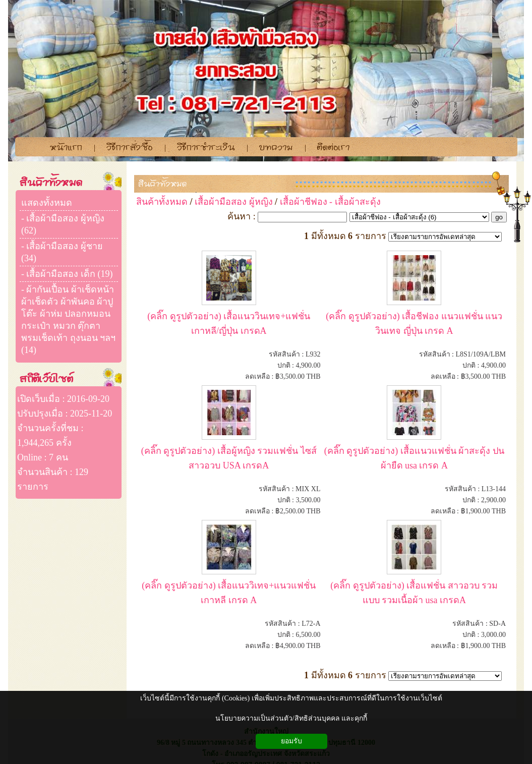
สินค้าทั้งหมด (163, 184)
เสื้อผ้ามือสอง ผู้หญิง (234, 202)
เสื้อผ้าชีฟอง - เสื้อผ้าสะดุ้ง (330, 202)
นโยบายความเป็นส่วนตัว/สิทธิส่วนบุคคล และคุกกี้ (291, 718)
